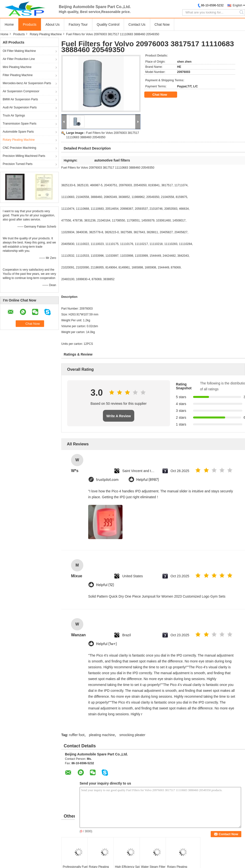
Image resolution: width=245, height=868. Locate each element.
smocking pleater (132, 735)
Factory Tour (78, 24)
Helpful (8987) (148, 480)
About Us (53, 24)
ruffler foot (77, 735)
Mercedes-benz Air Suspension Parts (27, 83)
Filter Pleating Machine (18, 75)
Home (9, 24)
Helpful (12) (105, 585)
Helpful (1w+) (106, 644)
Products (30, 24)
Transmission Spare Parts (20, 124)
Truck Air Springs (14, 116)
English (238, 5)
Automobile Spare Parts (18, 132)
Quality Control (108, 24)
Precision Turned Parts (18, 164)
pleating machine (102, 735)
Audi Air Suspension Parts (20, 107)
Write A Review (119, 416)
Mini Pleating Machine (17, 67)
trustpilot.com (107, 480)
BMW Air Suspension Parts (20, 99)
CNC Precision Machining (19, 148)
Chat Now (162, 24)
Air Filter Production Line (19, 59)
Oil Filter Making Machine (19, 51)
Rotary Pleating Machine (46, 34)
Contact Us (137, 24)
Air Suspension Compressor (21, 91)
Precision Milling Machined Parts (24, 156)
